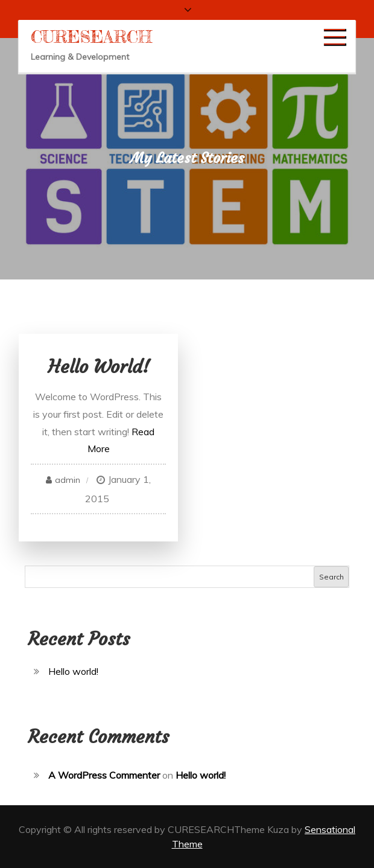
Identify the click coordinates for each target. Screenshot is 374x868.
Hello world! (99, 367)
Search (331, 577)
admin (68, 480)
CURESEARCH (91, 37)
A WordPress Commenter (104, 775)
